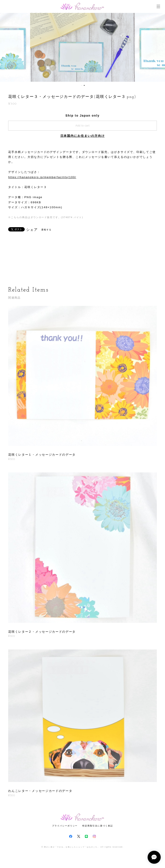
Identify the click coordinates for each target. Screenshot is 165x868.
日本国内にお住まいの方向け (83, 136)
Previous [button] (6, 47)
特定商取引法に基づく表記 (98, 826)
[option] (82, 47)
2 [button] (84, 85)
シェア (32, 230)
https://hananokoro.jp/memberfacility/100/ (42, 177)
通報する (46, 230)
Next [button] (159, 47)
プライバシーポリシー (65, 826)
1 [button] (81, 85)
